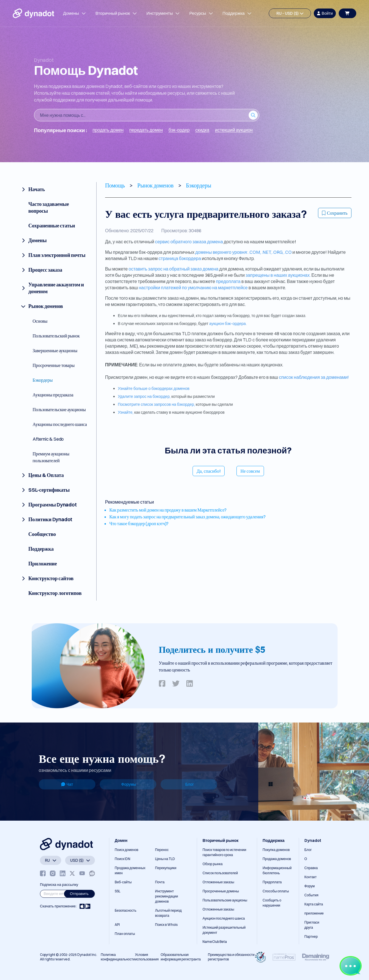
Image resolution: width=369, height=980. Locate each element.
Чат (67, 784)
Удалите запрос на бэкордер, (144, 396)
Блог (189, 784)
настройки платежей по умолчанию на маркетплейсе (193, 288)
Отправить (79, 894)
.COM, (255, 252)
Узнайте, (126, 412)
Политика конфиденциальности (118, 957)
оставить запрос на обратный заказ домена (173, 269)
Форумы (129, 784)
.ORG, (278, 252)
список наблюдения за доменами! (314, 377)
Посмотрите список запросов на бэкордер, (156, 404)
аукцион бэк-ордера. (228, 324)
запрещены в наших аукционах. (278, 275)
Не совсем (250, 471)
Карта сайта (314, 904)
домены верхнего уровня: (222, 252)
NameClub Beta (215, 942)
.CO (288, 252)
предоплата (228, 281)
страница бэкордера (180, 258)
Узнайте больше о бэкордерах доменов (154, 388)
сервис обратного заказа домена (189, 242)
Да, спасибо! (209, 471)
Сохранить (335, 213)
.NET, (267, 252)
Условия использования (147, 957)
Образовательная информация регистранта (181, 957)
